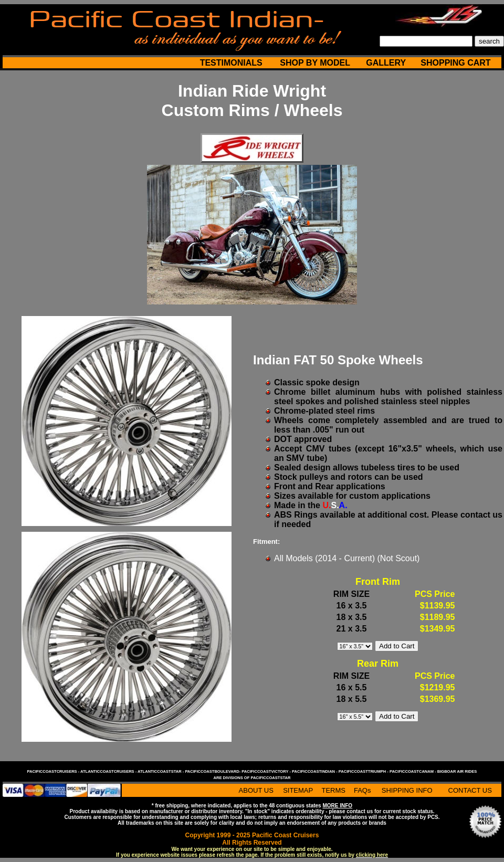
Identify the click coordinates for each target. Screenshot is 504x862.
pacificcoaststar (270, 778)
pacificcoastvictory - (267, 771)
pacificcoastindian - (315, 771)
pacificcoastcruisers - (54, 771)
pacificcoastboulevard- (213, 771)
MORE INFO (337, 806)
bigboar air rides (457, 771)
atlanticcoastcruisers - (109, 771)
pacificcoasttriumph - (364, 771)
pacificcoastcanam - (413, 771)
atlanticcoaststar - (161, 771)
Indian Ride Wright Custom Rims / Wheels (252, 101)
